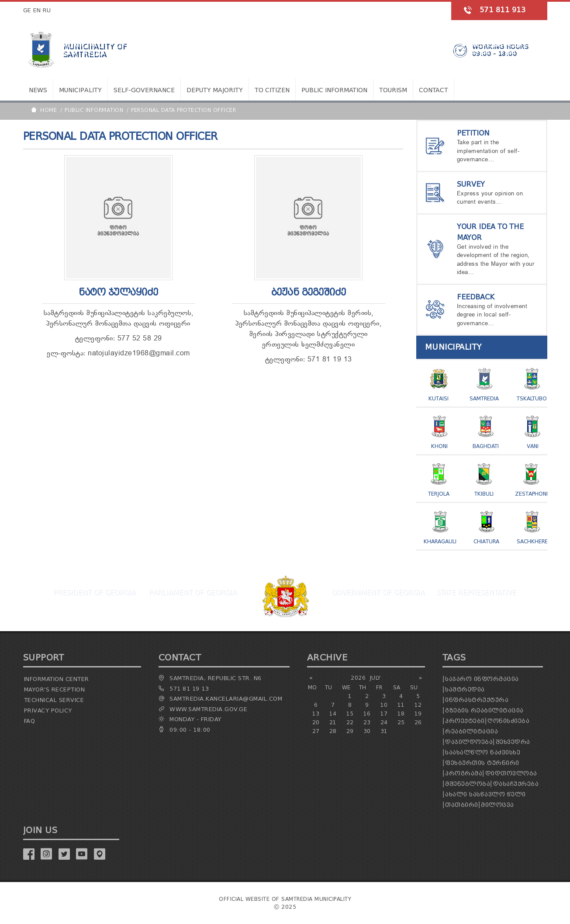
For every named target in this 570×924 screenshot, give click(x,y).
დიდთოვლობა (511, 773)
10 (384, 705)
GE (27, 10)
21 (333, 722)
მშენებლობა (468, 784)
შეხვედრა (513, 742)
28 (333, 731)
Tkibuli (484, 494)
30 (367, 731)
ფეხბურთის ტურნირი (482, 763)
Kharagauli (440, 541)
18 (401, 714)
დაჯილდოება (469, 742)
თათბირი (462, 805)
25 (401, 722)
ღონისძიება (508, 721)
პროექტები (465, 721)
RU (47, 10)
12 (418, 705)
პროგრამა (464, 773)
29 (350, 731)
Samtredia (484, 398)
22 (350, 722)
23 (367, 722)
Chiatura (486, 541)
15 (350, 714)
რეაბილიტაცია (472, 731)
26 (418, 722)
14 (333, 714)
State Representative (476, 592)
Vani (533, 446)
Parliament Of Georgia (192, 592)
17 (384, 714)
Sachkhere (532, 541)
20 (316, 722)
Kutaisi (439, 398)
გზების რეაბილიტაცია (484, 710)
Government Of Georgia (378, 592)
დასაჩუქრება (516, 784)
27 (316, 731)
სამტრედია (465, 690)
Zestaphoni (531, 494)
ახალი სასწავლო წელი (485, 794)
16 (367, 714)
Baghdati (486, 446)
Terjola (439, 494)
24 (384, 722)
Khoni (439, 446)
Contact (434, 90)
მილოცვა (497, 805)
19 (418, 714)
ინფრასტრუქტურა (477, 700)
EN (37, 10)
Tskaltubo (532, 398)
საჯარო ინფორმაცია (482, 679)
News (38, 90)
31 (384, 731)
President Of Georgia (94, 592)
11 (401, 705)
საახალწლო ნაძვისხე (483, 752)
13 (316, 714)
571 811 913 (503, 10)
